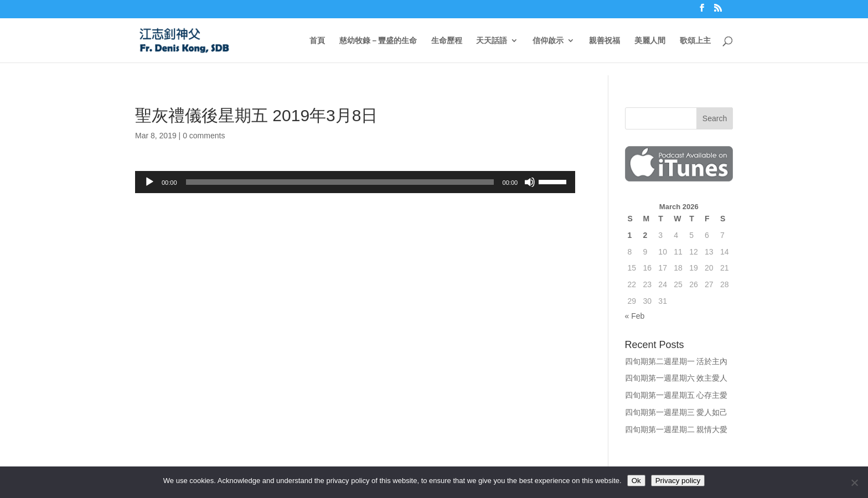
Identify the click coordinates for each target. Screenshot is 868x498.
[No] (854, 483)
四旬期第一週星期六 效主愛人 (676, 378)
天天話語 (492, 41)
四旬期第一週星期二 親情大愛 (676, 429)
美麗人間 (650, 41)
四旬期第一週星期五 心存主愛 (676, 395)
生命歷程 (447, 41)
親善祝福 (604, 41)
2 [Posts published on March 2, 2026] (645, 235)
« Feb (635, 316)
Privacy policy (678, 481)
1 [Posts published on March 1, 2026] (630, 235)
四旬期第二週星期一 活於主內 (676, 361)
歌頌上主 (695, 41)
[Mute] (530, 182)
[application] (355, 182)
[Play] (149, 182)
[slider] (340, 182)
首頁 (317, 41)
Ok (636, 481)
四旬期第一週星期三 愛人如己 (676, 412)
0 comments (204, 136)
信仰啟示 (548, 41)
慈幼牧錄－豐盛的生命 (378, 41)
